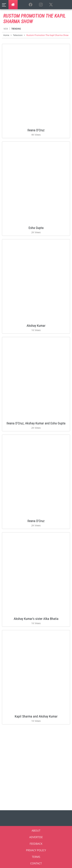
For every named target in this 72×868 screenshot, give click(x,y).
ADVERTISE (36, 837)
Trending (16, 29)
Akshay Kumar (36, 326)
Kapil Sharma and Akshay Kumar (36, 716)
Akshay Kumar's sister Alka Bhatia (36, 619)
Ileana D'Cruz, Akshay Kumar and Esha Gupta (36, 423)
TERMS (36, 857)
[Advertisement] (36, 766)
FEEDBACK (36, 844)
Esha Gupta (36, 228)
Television (18, 35)
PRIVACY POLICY (36, 850)
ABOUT (36, 831)
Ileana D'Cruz (36, 130)
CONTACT (36, 863)
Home (6, 35)
